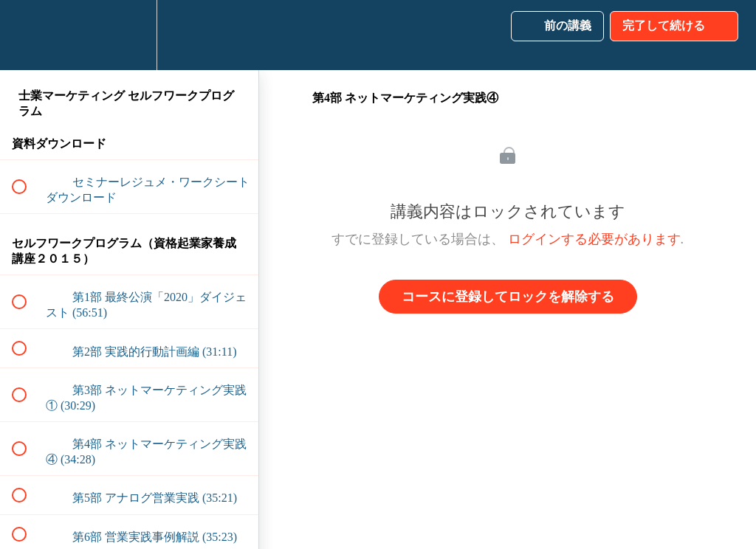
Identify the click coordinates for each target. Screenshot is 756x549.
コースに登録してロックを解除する (508, 297)
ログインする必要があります (594, 239)
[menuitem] (129, 35)
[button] (27, 35)
